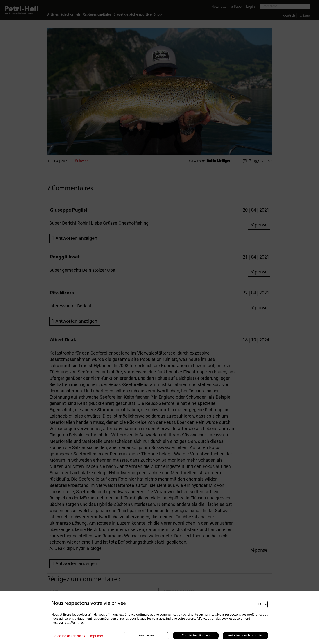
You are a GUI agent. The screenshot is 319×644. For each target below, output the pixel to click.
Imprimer (96, 636)
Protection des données (68, 636)
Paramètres (146, 636)
